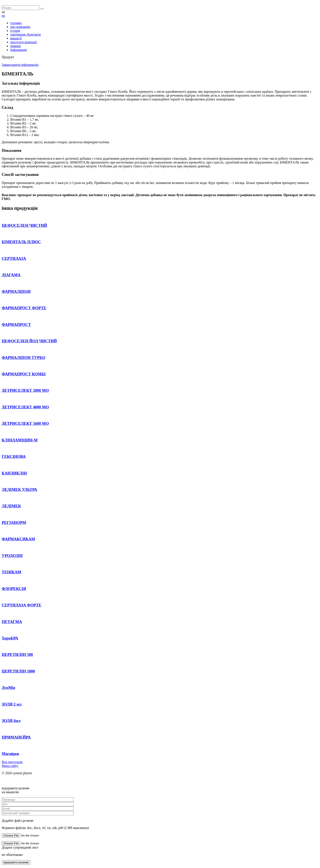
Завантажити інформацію (20, 65)
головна (16, 23)
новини (16, 46)
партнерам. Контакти (25, 34)
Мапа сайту (10, 766)
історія (15, 31)
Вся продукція (12, 762)
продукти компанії (24, 42)
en (3, 16)
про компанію (20, 27)
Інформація (19, 50)
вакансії (16, 38)
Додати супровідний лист (20, 847)
